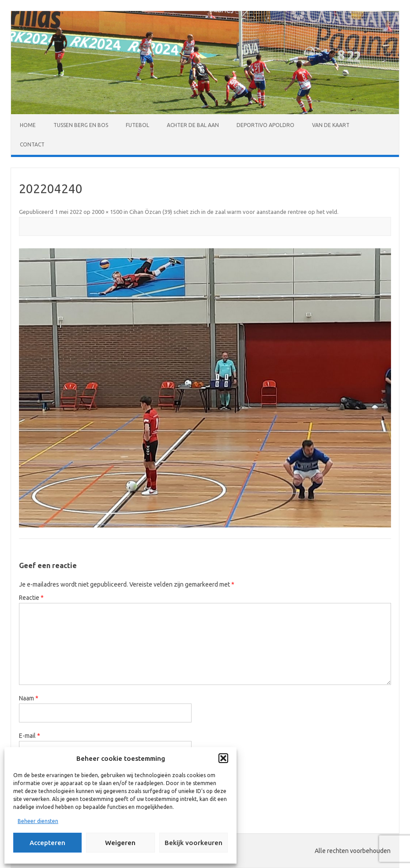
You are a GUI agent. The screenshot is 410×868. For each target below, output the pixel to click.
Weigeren (120, 843)
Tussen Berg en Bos (81, 125)
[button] (223, 758)
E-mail (30, 736)
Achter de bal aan (193, 125)
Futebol (137, 125)
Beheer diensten (38, 821)
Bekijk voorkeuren (194, 843)
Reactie (31, 598)
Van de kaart (331, 125)
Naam (29, 698)
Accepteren (47, 843)
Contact (32, 144)
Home (28, 125)
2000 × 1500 (107, 212)
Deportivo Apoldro (265, 125)
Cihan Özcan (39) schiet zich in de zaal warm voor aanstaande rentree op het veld (233, 212)
